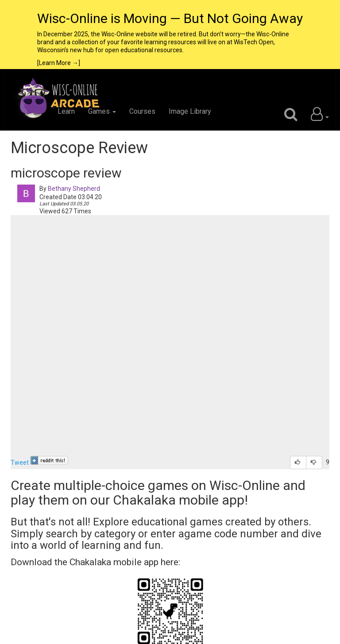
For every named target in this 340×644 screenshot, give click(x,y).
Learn (66, 111)
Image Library (190, 111)
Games (102, 111)
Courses (142, 111)
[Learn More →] (59, 63)
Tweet (20, 463)
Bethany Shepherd (74, 189)
